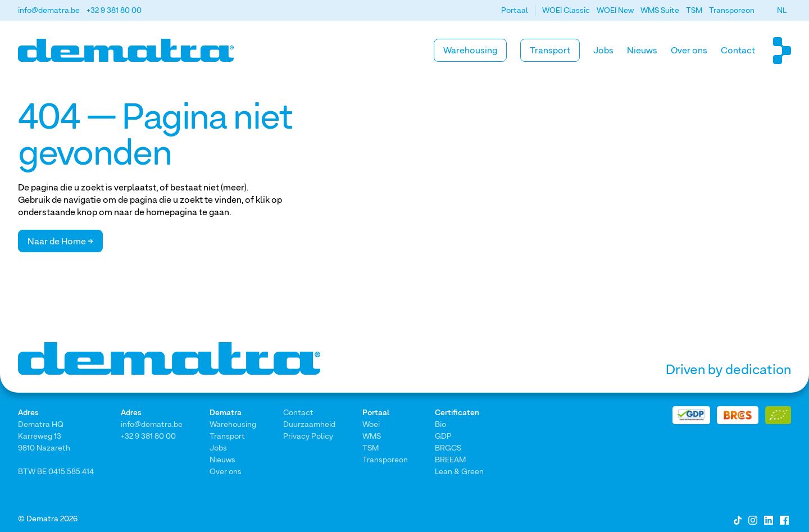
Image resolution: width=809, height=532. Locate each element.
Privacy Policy (308, 436)
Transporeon (732, 10)
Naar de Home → (60, 241)
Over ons (689, 50)
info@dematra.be (49, 10)
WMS (372, 436)
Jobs (603, 50)
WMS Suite (660, 10)
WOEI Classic (566, 10)
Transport (550, 50)
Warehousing (470, 50)
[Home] (126, 50)
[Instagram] (753, 519)
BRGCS (448, 447)
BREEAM (450, 459)
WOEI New (615, 10)
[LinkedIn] (769, 519)
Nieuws (642, 50)
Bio (440, 424)
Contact (738, 50)
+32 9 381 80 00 (114, 10)
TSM (694, 10)
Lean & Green (459, 471)
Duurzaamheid (309, 424)
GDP (443, 436)
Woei (371, 424)
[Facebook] (784, 519)
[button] (782, 10)
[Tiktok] (738, 519)
